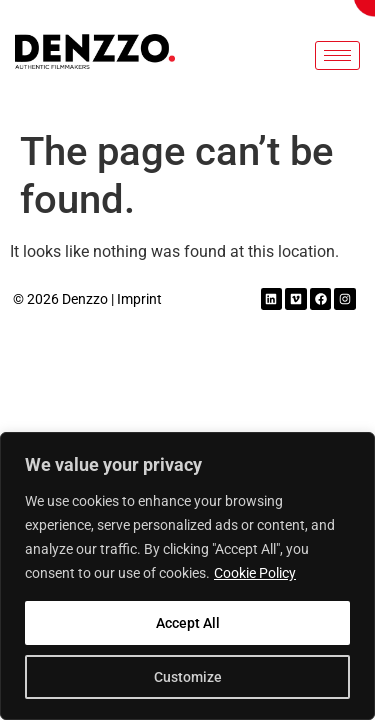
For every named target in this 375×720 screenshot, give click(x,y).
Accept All (188, 623)
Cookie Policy (255, 573)
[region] (187, 576)
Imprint (139, 299)
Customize (188, 677)
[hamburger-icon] (337, 55)
